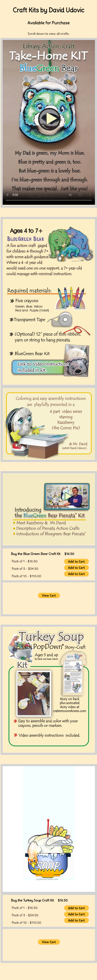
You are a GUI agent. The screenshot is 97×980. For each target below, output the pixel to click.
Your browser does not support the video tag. (49, 122)
